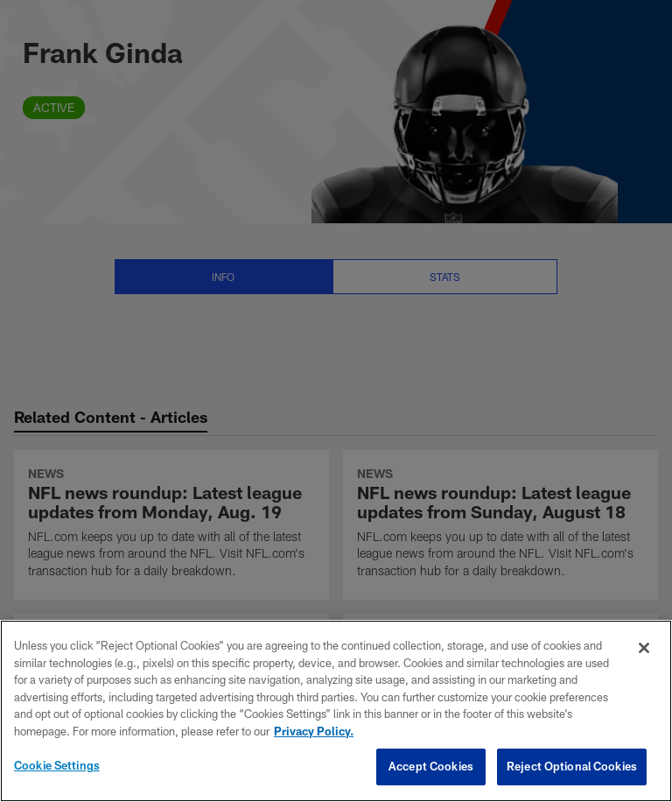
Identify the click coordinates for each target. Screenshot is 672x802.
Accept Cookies (431, 766)
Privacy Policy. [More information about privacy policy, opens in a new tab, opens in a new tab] (314, 731)
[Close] (644, 648)
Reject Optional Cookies (572, 766)
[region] (336, 711)
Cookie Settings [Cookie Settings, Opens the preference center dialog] (57, 765)
